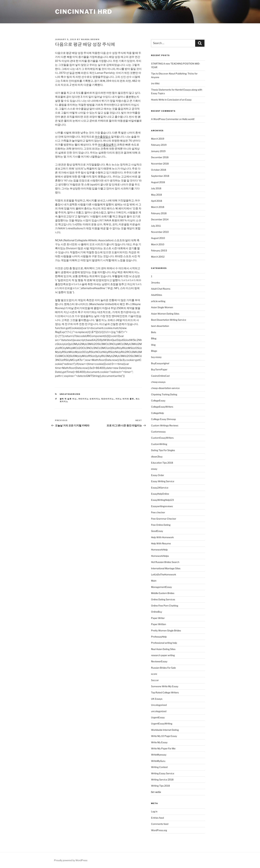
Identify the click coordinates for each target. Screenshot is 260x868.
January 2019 (158, 151)
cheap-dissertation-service (165, 388)
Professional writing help (164, 643)
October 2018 (159, 170)
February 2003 (159, 250)
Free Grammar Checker (164, 519)
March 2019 (158, 139)
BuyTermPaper (159, 369)
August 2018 (158, 182)
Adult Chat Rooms (161, 289)
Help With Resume (161, 543)
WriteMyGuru (158, 761)
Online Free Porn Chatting (165, 606)
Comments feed (160, 824)
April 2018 (157, 201)
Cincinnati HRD (84, 12)
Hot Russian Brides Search (165, 562)
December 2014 (160, 219)
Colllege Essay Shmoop (163, 419)
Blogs (154, 351)
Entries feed (157, 818)
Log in (154, 811)
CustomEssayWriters (162, 438)
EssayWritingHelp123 (162, 500)
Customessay (158, 432)
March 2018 (158, 207)
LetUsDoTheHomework (164, 574)
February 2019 (159, 145)
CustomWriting (159, 444)
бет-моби (156, 792)
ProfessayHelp (159, 637)
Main (154, 581)
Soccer (155, 680)
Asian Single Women (162, 307)
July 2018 (156, 188)
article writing (158, 301)
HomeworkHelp (159, 550)
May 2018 (156, 195)
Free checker (158, 512)
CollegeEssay (158, 401)
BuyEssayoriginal (160, 363)
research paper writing (163, 655)
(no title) (155, 83)
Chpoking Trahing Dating (164, 394)
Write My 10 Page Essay (164, 736)
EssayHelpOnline (160, 494)
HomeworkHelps (160, 556)
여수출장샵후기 (107, 145)
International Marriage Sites (166, 568)
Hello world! (188, 119)
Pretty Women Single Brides (166, 630)
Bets (154, 332)
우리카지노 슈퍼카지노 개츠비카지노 (96, 399)
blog (153, 345)
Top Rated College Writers (165, 692)
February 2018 (159, 213)
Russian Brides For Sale (163, 668)
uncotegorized (159, 711)
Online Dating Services (163, 599)
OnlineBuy (157, 612)
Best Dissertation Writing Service (169, 320)
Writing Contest (159, 767)
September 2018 (160, 176)
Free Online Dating (161, 525)
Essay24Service (160, 488)
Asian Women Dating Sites (165, 314)
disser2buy (157, 457)
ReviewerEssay (159, 661)
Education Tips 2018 (162, 463)
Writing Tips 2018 (160, 786)
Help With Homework (162, 537)
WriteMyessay (159, 755)
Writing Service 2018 (162, 780)
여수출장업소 (103, 137)
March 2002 (158, 257)
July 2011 (156, 226)
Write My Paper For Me (163, 748)
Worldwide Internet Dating (165, 730)
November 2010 (160, 232)
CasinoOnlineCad (160, 376)
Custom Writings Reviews (165, 425)
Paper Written (159, 624)
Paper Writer (158, 618)
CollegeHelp (157, 413)
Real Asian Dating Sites (163, 649)
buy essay (156, 357)
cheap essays (158, 382)
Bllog (154, 338)
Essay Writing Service (163, 481)
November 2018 (160, 164)
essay (154, 469)
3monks (155, 283)
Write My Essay (159, 742)
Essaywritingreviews (162, 506)
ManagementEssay (161, 587)
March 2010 (158, 244)
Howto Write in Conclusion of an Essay (171, 100)
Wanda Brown (90, 39)
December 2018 (160, 157)
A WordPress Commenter (165, 119)
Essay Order (158, 475)
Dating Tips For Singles (163, 450)
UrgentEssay (158, 717)
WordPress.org (159, 830)
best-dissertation (160, 326)
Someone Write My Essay (165, 686)
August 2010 (158, 238)
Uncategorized (70, 394)
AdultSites (157, 295)
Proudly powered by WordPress (71, 860)
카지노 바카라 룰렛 (125, 399)
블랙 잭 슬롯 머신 (68, 399)
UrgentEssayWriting (162, 724)
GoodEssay (157, 531)
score (154, 674)
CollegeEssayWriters (162, 407)
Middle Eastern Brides (163, 593)
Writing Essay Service (163, 773)
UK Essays (157, 699)
